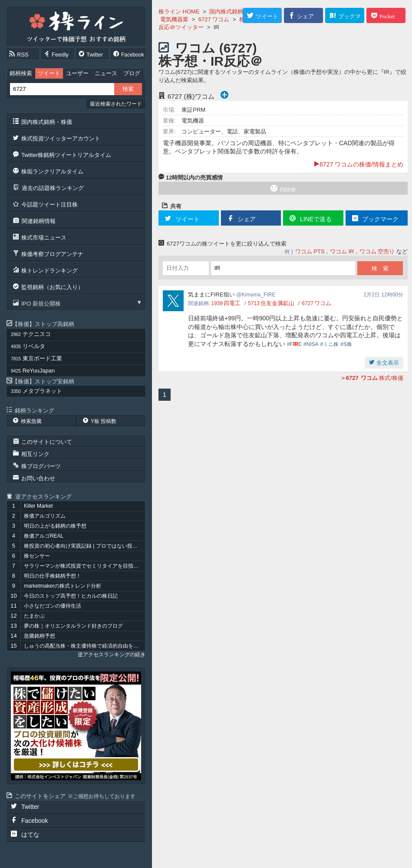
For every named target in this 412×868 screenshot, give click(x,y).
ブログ (132, 73)
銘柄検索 (21, 73)
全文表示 (387, 363)
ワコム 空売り (377, 251)
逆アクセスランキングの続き (112, 655)
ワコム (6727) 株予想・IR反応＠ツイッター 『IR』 (213, 61)
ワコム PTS (310, 251)
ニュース (106, 73)
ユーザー (77, 73)
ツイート (49, 73)
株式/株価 (372, 378)
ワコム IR (342, 251)
